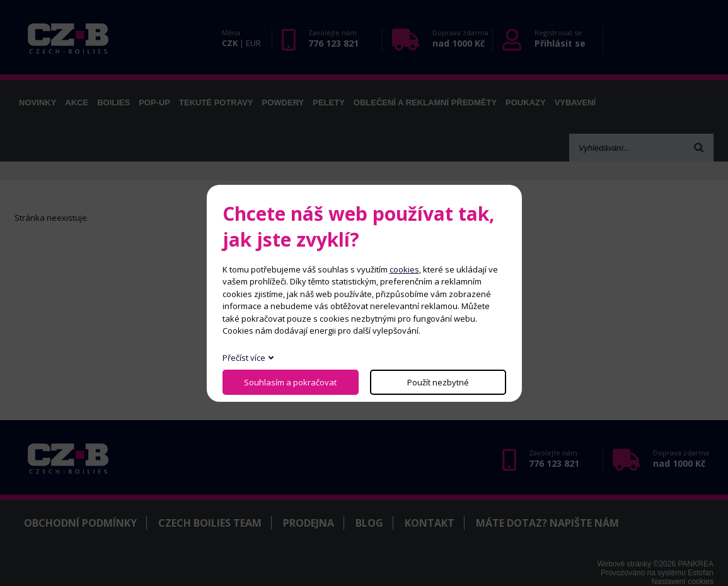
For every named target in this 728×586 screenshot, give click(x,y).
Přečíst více (244, 358)
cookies (404, 269)
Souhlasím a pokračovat (290, 382)
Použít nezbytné (438, 382)
